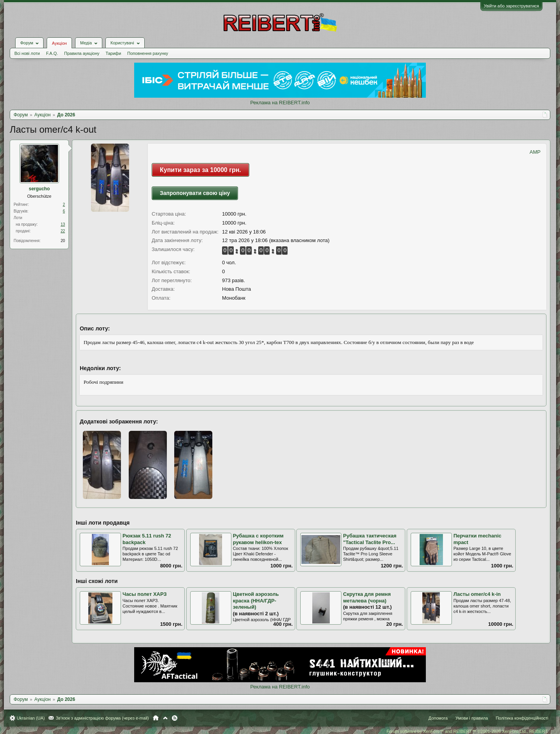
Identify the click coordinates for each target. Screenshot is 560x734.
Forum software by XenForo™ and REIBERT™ (467, 731)
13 (63, 224)
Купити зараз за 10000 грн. (200, 170)
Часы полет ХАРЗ (145, 594)
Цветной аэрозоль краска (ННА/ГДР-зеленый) (256, 601)
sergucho (39, 189)
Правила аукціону (82, 53)
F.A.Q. (52, 53)
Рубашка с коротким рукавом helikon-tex (258, 539)
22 (63, 231)
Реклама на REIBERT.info (280, 103)
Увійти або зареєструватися (511, 6)
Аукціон (59, 43)
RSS (175, 718)
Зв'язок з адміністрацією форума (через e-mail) (102, 718)
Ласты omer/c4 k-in (477, 594)
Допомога (438, 718)
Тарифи (114, 53)
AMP (535, 152)
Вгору (165, 718)
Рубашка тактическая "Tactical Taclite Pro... (370, 539)
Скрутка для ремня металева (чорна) (367, 597)
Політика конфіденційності (522, 718)
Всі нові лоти (27, 53)
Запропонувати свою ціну (195, 193)
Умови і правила (472, 718)
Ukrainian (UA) (31, 718)
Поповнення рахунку (148, 53)
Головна (156, 718)
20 (63, 241)
